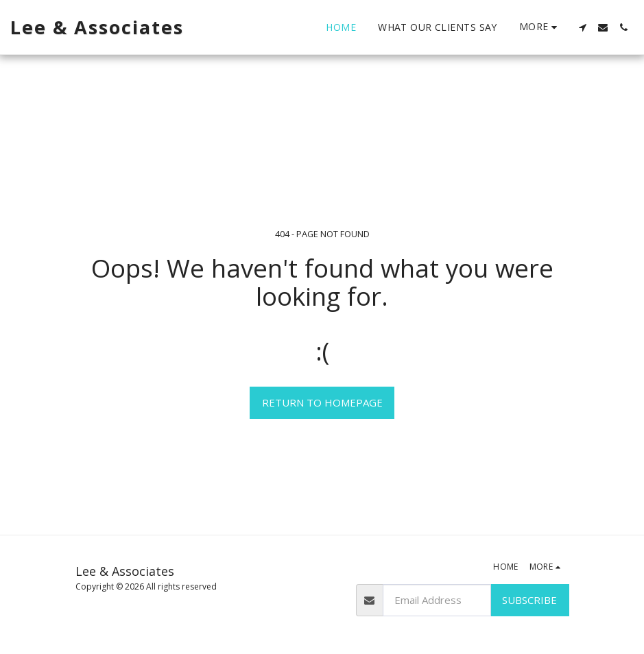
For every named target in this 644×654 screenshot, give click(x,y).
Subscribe (529, 600)
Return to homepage (322, 402)
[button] (582, 27)
